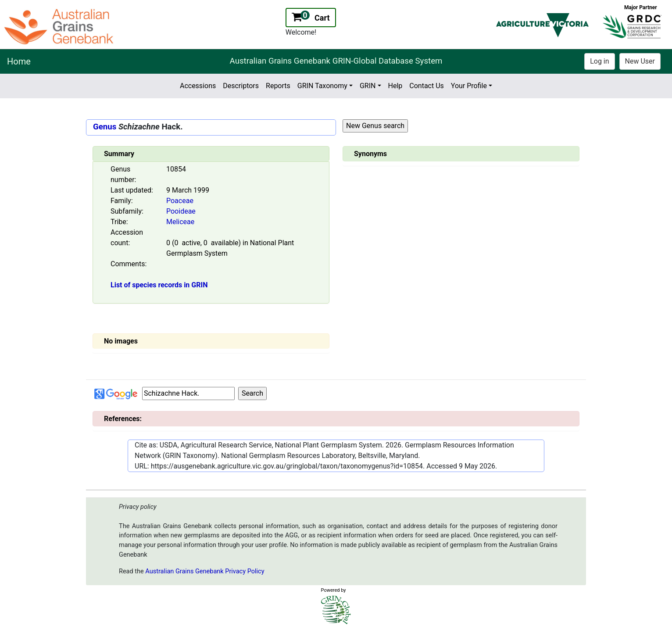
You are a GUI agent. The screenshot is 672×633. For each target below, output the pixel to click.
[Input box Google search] (188, 393)
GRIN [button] (368, 86)
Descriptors (241, 86)
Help (395, 86)
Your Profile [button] (469, 86)
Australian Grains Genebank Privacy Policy (205, 571)
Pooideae (181, 211)
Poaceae (180, 201)
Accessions (198, 86)
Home (19, 61)
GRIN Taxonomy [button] (322, 86)
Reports (278, 86)
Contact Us (427, 86)
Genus (105, 127)
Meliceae (180, 222)
